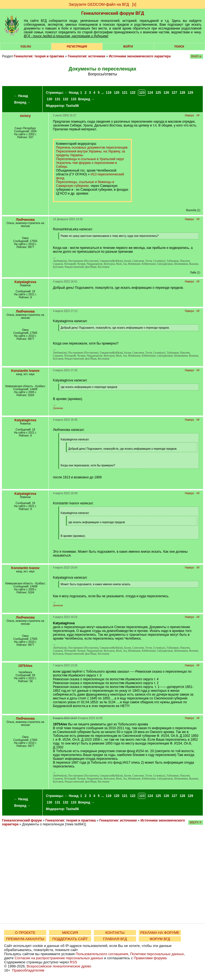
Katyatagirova (25, 282)
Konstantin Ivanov (25, 371)
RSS (73, 962)
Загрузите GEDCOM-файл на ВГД (99, 4)
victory (25, 116)
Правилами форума (150, 958)
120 (117, 93)
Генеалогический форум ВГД (113, 13)
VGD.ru (26, 47)
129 (190, 93)
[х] (134, 4)
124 (150, 93)
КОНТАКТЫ (115, 933)
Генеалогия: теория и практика (39, 56)
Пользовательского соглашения (102, 954)
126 (166, 93)
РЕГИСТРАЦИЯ (77, 47)
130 (50, 99)
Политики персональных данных (157, 954)
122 (133, 93)
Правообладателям (28, 970)
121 (125, 93)
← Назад (21, 96)
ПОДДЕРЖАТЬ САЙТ (70, 939)
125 (158, 93)
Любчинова (25, 220)
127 (174, 93)
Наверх (189, 115)
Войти (128, 47)
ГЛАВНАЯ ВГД (115, 939)
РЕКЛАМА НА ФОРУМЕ (160, 933)
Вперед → (22, 102)
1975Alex (25, 666)
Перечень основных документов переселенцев (92, 148)
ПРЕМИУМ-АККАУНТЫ (25, 939)
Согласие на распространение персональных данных (59, 958)
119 (109, 93)
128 (182, 93)
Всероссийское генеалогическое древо (59, 966)
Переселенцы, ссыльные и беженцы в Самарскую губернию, (85, 184)
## (198, 115)
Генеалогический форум (22, 820)
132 (65, 99)
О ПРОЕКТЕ (25, 933)
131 (57, 99)
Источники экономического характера (140, 56)
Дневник (58, 408)
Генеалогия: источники (87, 56)
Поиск (179, 47)
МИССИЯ (70, 933)
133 (74, 99)
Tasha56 (72, 106)
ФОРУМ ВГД (160, 939)
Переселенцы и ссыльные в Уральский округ (90, 159)
